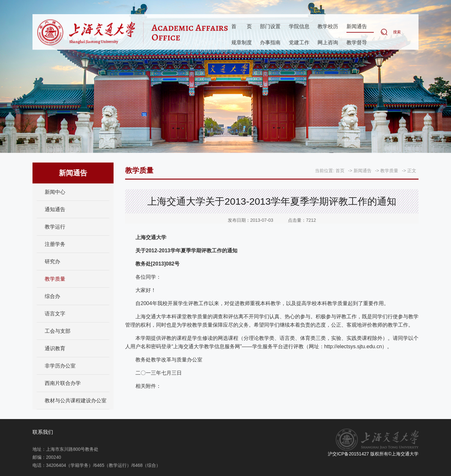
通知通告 (55, 209)
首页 (242, 27)
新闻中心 (55, 192)
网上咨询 (328, 43)
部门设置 (270, 27)
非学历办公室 (60, 366)
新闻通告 (357, 27)
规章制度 (242, 43)
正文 (412, 171)
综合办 (52, 296)
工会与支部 (58, 331)
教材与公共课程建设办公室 (76, 401)
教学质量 (55, 279)
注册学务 (55, 244)
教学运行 (55, 227)
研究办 (52, 261)
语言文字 (55, 314)
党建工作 (299, 43)
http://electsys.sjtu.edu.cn (353, 346)
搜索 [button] (397, 32)
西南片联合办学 (63, 383)
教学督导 (357, 43)
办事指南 (270, 43)
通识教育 (55, 348)
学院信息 (299, 27)
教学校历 (328, 27)
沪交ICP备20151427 (348, 454)
